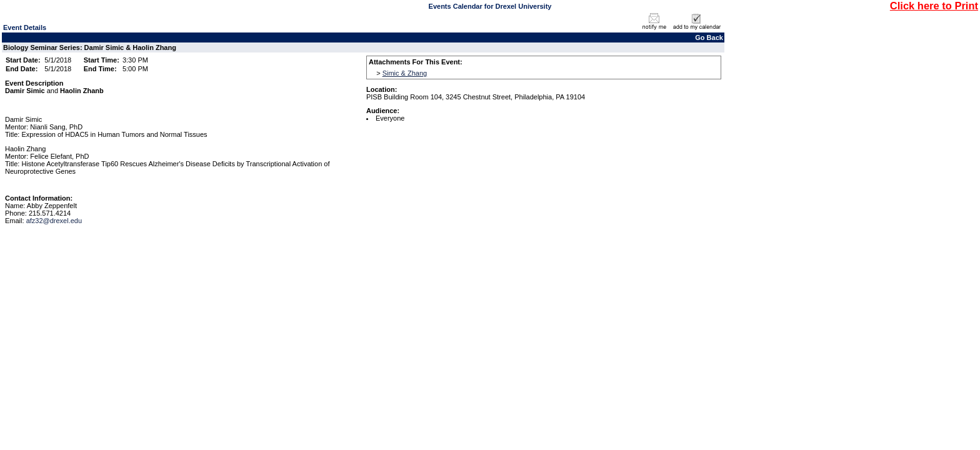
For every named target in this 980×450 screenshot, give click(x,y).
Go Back (709, 37)
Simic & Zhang (405, 73)
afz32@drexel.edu (54, 221)
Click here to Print (934, 6)
